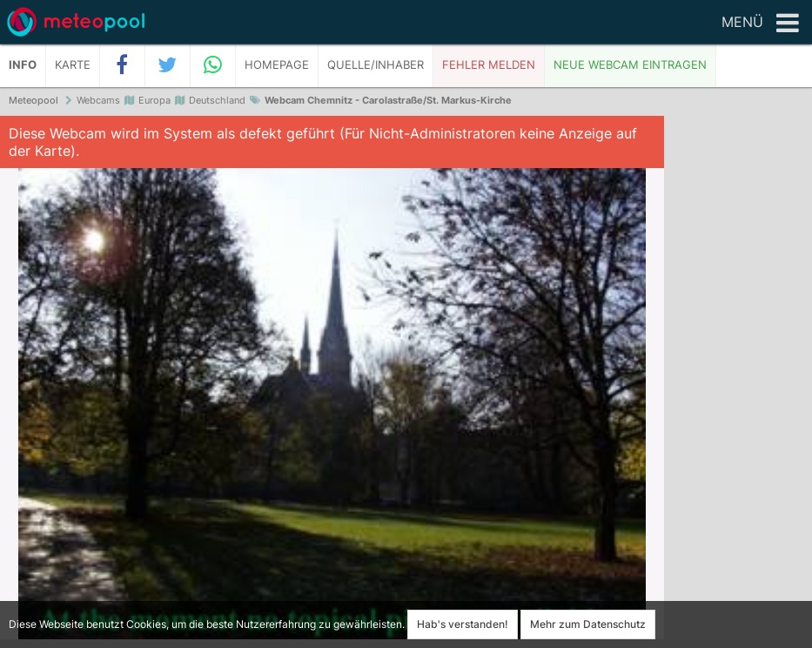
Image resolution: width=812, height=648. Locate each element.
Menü (760, 24)
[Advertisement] (738, 383)
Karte (73, 65)
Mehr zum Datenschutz (588, 624)
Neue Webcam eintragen (630, 65)
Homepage (277, 65)
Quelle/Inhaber (376, 65)
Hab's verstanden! (463, 624)
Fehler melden (489, 65)
